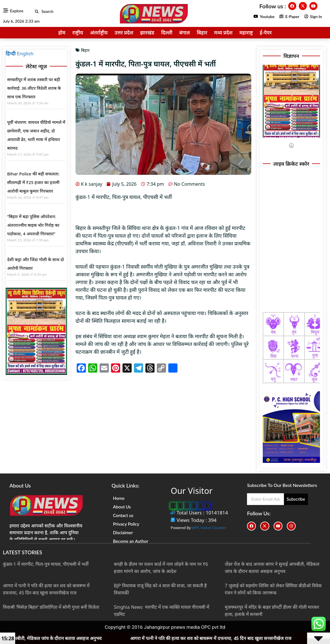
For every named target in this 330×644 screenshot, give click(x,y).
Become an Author (131, 541)
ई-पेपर (266, 33)
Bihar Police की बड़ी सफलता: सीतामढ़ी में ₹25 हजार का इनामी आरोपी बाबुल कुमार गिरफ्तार (33, 182)
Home (119, 498)
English (25, 53)
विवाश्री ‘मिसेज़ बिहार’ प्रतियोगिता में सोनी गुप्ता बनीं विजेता (51, 607)
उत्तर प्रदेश (124, 33)
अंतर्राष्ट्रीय (99, 33)
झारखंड (147, 33)
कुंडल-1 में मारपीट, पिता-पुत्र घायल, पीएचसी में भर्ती (46, 564)
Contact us (123, 515)
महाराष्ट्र (246, 33)
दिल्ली (167, 33)
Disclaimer (123, 533)
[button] (37, 12)
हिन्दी (11, 53)
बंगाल (184, 33)
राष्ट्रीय (78, 33)
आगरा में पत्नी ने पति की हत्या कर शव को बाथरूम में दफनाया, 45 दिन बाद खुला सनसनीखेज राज (227, 638)
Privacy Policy (126, 524)
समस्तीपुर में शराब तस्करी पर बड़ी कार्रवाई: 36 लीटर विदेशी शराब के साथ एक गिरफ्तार (34, 88)
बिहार (202, 33)
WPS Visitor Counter (209, 528)
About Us (122, 507)
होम (62, 33)
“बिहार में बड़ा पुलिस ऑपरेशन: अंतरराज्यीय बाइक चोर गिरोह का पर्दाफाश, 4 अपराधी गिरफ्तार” (33, 225)
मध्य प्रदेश (223, 33)
